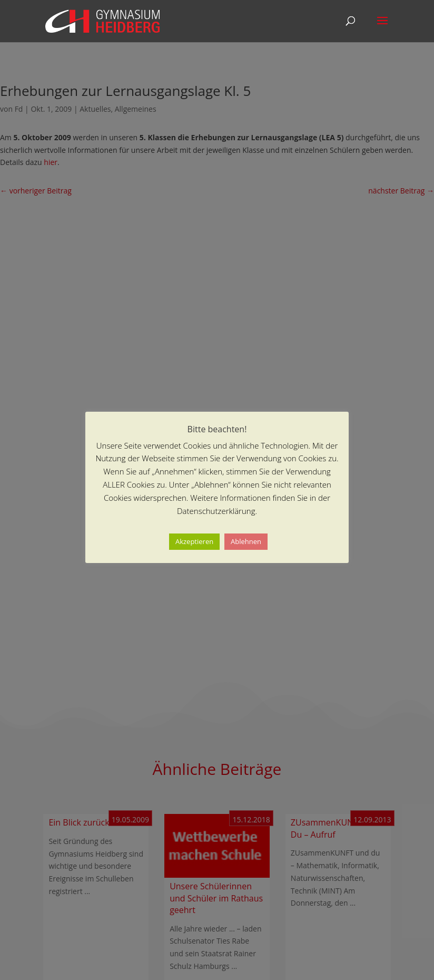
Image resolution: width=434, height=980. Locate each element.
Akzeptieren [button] (194, 541)
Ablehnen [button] (246, 541)
